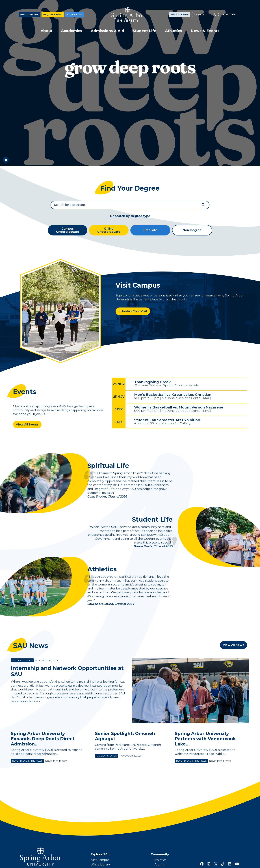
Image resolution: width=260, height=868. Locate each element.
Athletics (103, 571)
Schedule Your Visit (133, 312)
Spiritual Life (109, 467)
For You (229, 15)
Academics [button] (72, 32)
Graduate (150, 231)
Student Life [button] (145, 32)
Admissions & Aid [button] (107, 32)
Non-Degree (192, 231)
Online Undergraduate (109, 231)
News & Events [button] (205, 32)
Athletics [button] (174, 32)
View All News (233, 647)
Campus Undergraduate (68, 231)
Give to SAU (179, 15)
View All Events (27, 425)
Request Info (53, 16)
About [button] (46, 32)
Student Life (151, 521)
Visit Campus (29, 16)
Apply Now (75, 16)
